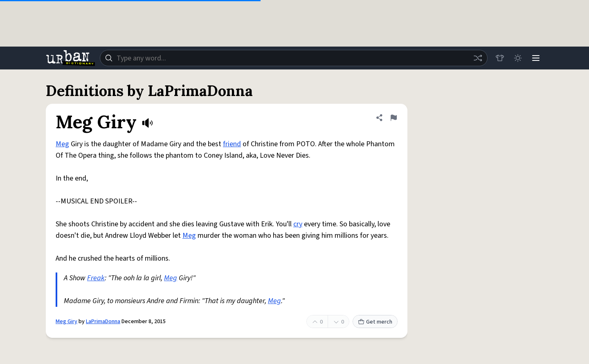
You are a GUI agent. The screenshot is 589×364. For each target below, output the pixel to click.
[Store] (500, 58)
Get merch (375, 322)
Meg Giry (66, 322)
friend (232, 144)
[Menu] (536, 58)
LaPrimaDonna (103, 322)
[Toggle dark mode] (518, 58)
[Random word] (478, 58)
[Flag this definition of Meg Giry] (393, 118)
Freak (96, 278)
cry (298, 224)
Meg (62, 144)
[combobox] (294, 58)
